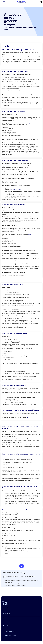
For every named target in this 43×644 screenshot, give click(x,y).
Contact (5, 618)
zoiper (30, 123)
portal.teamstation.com (15, 190)
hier (27, 417)
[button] (21, 608)
